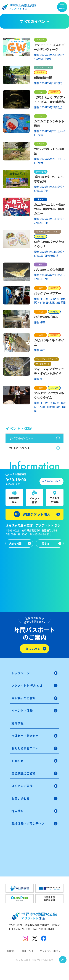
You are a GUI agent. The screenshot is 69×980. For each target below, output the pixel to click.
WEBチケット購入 (37, 514)
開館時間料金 (14, 500)
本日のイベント (20, 448)
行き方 (46, 543)
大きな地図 (15, 543)
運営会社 (11, 951)
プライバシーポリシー (51, 951)
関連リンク (28, 951)
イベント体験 (34, 500)
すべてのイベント (21, 438)
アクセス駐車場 (55, 500)
